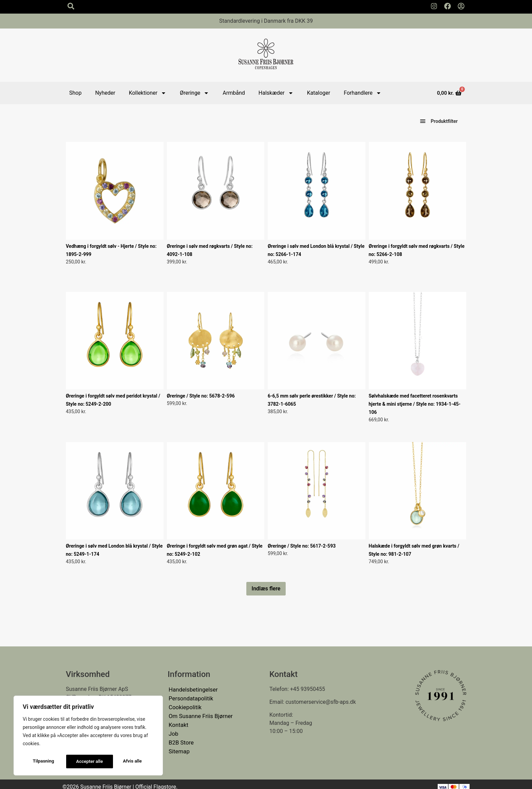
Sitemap (179, 746)
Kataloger (319, 93)
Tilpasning (43, 762)
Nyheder (105, 93)
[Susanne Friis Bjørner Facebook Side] (448, 6)
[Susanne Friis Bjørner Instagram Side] (434, 6)
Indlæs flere (266, 589)
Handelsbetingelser (192, 689)
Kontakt (178, 722)
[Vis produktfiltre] (423, 122)
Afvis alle (85, 762)
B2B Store (180, 738)
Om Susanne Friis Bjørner (199, 713)
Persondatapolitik (190, 697)
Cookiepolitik (184, 705)
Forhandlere (363, 93)
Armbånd (234, 93)
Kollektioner (148, 93)
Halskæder (276, 93)
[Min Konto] (461, 6)
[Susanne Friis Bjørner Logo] (266, 55)
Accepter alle (130, 762)
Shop (75, 93)
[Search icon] (71, 6)
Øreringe (194, 93)
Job (173, 730)
